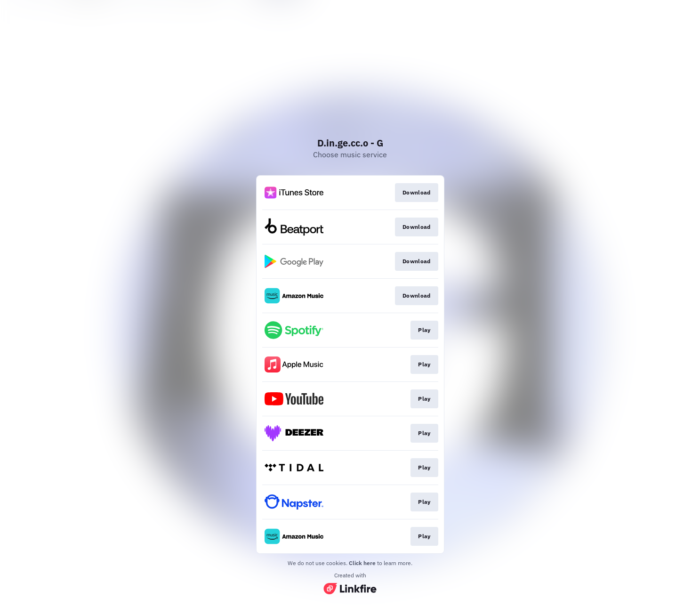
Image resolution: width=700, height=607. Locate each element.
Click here (362, 563)
